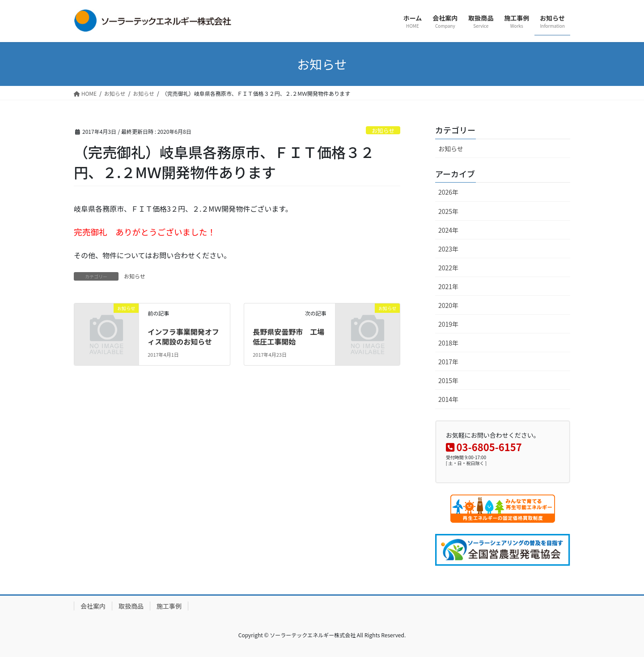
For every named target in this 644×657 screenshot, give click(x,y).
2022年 (448, 268)
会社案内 (93, 606)
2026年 (448, 192)
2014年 (448, 399)
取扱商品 (131, 606)
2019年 (448, 324)
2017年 (448, 362)
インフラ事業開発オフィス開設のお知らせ (183, 337)
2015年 (448, 380)
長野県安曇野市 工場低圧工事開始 (288, 337)
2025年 (448, 211)
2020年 (448, 305)
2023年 (448, 249)
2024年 (448, 230)
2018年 (448, 343)
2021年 (448, 286)
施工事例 (169, 606)
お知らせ (383, 130)
